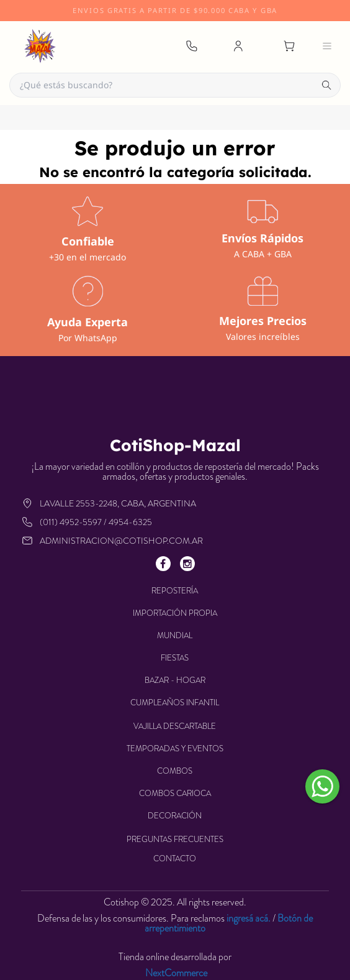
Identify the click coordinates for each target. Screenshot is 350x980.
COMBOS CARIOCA (175, 793)
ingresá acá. (249, 918)
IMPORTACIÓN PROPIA (175, 613)
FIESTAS (175, 658)
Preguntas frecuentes (175, 839)
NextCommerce (176, 973)
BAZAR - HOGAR (175, 680)
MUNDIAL (175, 635)
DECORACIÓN (175, 816)
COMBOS (175, 771)
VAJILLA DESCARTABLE (175, 726)
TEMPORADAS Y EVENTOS (175, 749)
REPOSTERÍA (175, 591)
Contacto (175, 859)
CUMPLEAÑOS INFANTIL (175, 703)
